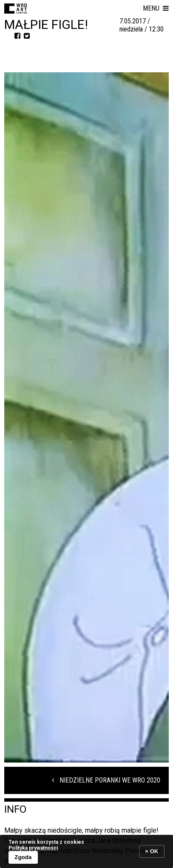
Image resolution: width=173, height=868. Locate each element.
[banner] (86, 851)
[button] (156, 9)
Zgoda (23, 857)
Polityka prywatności (33, 848)
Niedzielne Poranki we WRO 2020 (106, 780)
